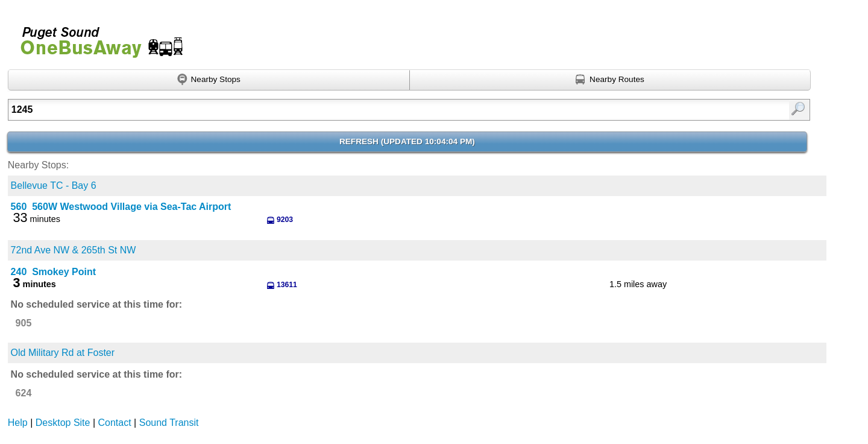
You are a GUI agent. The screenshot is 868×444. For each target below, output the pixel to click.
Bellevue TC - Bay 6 (54, 186)
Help (18, 423)
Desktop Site (63, 423)
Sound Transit (169, 423)
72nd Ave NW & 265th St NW (74, 250)
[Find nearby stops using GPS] (209, 80)
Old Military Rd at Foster (63, 353)
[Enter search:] (351, 110)
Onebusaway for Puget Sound (96, 37)
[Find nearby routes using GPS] (611, 80)
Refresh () (407, 141)
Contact (115, 423)
